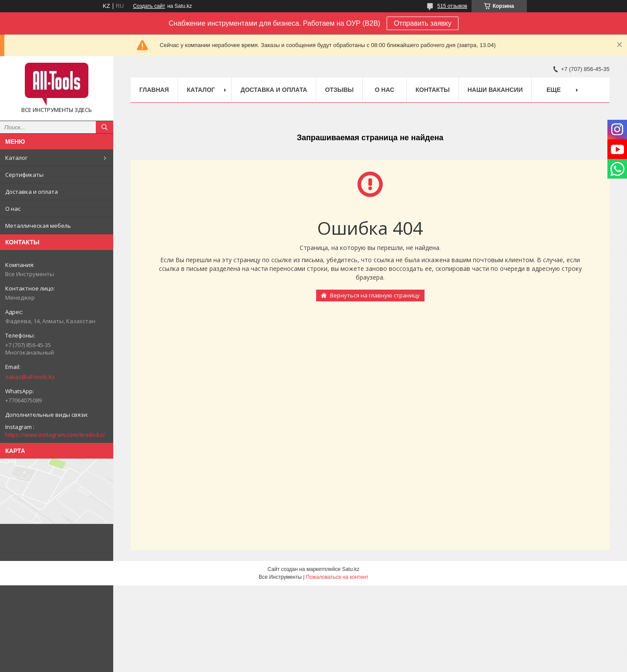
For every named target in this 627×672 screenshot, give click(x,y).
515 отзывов (452, 6)
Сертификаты (24, 175)
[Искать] (104, 127)
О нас (13, 209)
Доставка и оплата (32, 192)
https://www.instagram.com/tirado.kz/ (55, 435)
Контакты (432, 90)
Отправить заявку (422, 23)
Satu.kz (351, 569)
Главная (154, 90)
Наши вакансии (495, 90)
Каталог (16, 158)
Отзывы (339, 90)
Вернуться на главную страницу (375, 295)
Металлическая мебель (38, 226)
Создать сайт (149, 6)
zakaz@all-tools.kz (30, 377)
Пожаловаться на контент (337, 577)
